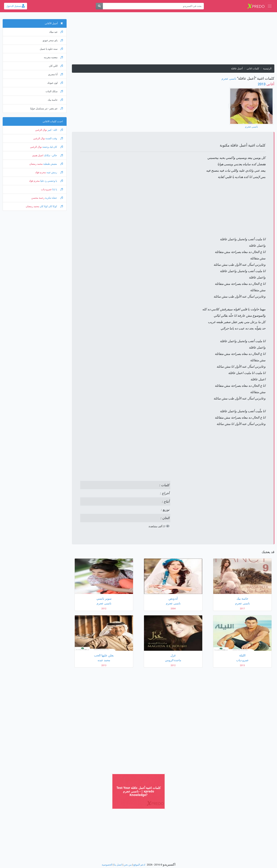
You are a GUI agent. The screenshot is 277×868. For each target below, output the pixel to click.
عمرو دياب (46, 189)
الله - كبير (55, 130)
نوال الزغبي (41, 130)
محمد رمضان (36, 164)
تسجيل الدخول (16, 6)
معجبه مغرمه (53, 57)
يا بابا (57, 189)
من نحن (128, 865)
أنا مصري (55, 74)
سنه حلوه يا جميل (51, 49)
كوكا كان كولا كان (51, 206)
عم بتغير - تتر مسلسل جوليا (47, 109)
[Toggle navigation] (270, 6)
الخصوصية (107, 865)
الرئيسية (267, 69)
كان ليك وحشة (52, 147)
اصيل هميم (38, 155)
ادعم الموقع (139, 865)
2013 (266, 84)
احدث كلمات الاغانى (53, 121)
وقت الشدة (54, 138)
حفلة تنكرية (54, 198)
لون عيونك (55, 83)
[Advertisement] (173, 40)
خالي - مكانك (53, 155)
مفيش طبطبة (53, 164)
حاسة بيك (55, 100)
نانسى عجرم (229, 79)
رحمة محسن (38, 198)
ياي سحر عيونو (53, 40)
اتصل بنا (118, 865)
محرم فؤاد (41, 172)
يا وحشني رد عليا (51, 181)
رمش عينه (54, 172)
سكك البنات (54, 91)
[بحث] (99, 6)
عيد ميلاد (56, 32)
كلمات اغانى (253, 69)
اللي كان (56, 66)
